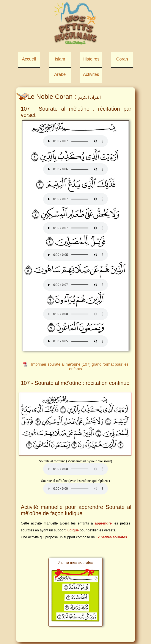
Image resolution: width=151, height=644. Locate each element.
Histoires (91, 59)
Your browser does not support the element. (75, 141)
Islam (60, 59)
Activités (91, 74)
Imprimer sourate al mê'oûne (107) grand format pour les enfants (80, 367)
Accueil (29, 59)
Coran (122, 59)
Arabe (60, 74)
